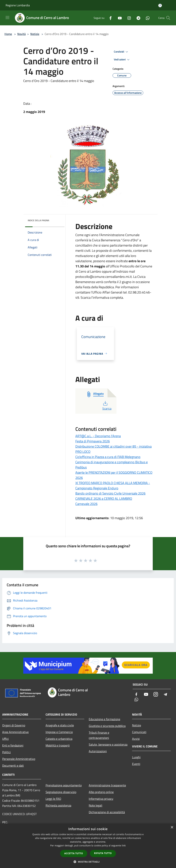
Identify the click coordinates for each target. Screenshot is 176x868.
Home (8, 34)
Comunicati (139, 732)
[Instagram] (128, 18)
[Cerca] (168, 18)
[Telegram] (137, 18)
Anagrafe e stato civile (60, 725)
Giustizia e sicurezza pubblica (107, 726)
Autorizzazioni (98, 751)
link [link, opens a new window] (124, 846)
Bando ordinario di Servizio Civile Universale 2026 (110, 493)
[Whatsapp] (146, 18)
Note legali (96, 805)
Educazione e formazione (104, 719)
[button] (88, 862)
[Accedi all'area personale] (160, 5)
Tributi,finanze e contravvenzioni (99, 735)
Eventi (136, 764)
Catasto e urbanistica (59, 739)
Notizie (35, 34)
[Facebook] (109, 18)
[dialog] (88, 846)
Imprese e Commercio (59, 732)
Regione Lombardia (18, 5)
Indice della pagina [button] (38, 220)
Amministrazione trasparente (107, 785)
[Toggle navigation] (7, 18)
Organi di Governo (14, 725)
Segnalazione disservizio (61, 792)
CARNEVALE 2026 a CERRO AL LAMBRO (104, 499)
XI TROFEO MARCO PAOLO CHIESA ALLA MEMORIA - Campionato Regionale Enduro (113, 486)
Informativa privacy (101, 799)
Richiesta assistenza (58, 805)
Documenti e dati (13, 766)
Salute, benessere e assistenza (108, 744)
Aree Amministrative (15, 732)
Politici (7, 752)
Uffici (5, 739)
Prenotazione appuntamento (64, 785)
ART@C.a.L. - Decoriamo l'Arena (98, 436)
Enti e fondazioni (13, 745)
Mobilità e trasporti (58, 745)
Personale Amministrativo (19, 759)
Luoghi (136, 757)
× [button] (172, 827)
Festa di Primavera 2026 (93, 441)
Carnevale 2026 (86, 504)
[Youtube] (118, 18)
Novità (21, 34)
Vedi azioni (122, 60)
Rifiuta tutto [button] (103, 853)
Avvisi (136, 739)
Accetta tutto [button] (74, 853)
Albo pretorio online (101, 792)
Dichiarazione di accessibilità (107, 812)
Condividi (121, 52)
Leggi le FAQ (53, 799)
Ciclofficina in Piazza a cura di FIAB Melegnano (108, 457)
